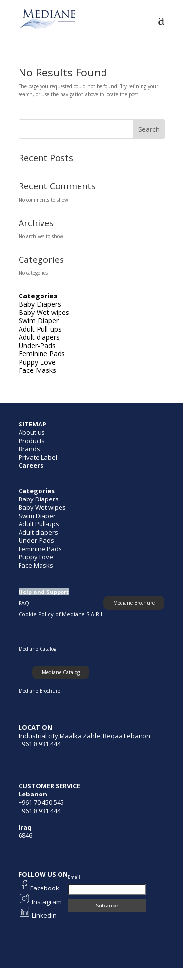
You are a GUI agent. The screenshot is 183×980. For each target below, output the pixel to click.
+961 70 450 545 (41, 802)
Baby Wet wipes (44, 312)
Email (74, 877)
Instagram (46, 902)
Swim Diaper (39, 321)
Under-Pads (37, 345)
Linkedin (43, 915)
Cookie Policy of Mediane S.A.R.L (61, 614)
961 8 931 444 (41, 811)
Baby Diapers (40, 304)
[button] (61, 672)
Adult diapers (39, 337)
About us (32, 432)
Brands (29, 449)
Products (32, 441)
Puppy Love (37, 362)
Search (149, 129)
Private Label (38, 457)
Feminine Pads (42, 354)
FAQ (24, 603)
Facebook (45, 888)
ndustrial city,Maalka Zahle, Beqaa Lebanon (85, 736)
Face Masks (37, 370)
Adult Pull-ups (40, 329)
